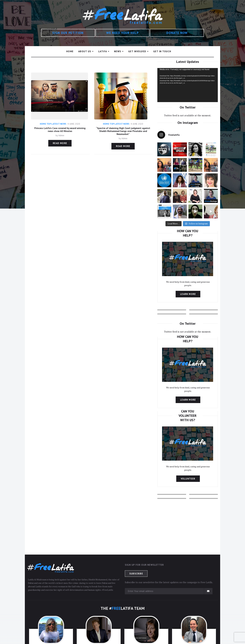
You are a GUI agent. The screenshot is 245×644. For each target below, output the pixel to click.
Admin (61, 135)
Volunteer (188, 479)
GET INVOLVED (137, 51)
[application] (188, 85)
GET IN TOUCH (162, 51)
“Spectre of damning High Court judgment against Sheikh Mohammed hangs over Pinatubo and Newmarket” (123, 131)
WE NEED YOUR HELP (122, 33)
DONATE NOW (177, 33)
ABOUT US (85, 51)
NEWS (118, 51)
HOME (70, 51)
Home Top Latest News (53, 124)
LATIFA (103, 51)
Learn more (188, 294)
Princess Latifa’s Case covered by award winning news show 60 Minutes (60, 130)
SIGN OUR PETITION (68, 33)
